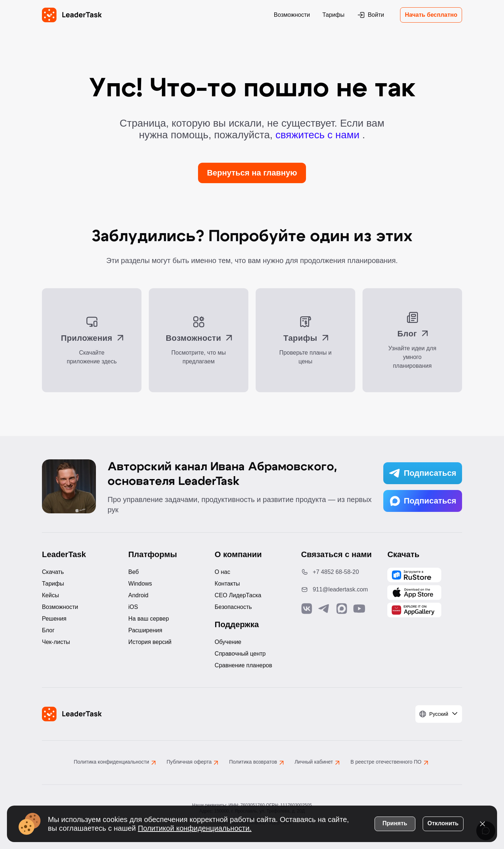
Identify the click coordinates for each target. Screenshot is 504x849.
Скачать (53, 572)
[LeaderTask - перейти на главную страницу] (72, 15)
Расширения (145, 630)
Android (138, 595)
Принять (395, 823)
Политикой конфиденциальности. (195, 828)
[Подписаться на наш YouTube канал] (359, 609)
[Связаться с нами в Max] (342, 609)
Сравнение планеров (244, 665)
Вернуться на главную (252, 173)
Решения (54, 619)
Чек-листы (56, 642)
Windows (140, 584)
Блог (48, 630)
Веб (134, 572)
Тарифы (333, 15)
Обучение (228, 642)
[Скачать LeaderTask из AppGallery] (414, 575)
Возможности (292, 15)
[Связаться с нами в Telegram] (324, 609)
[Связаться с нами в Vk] (307, 609)
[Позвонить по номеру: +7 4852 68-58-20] (338, 572)
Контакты (227, 584)
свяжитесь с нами (319, 135)
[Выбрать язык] (439, 714)
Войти (370, 15)
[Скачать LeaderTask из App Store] (414, 593)
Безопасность (233, 607)
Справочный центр (240, 654)
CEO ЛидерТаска (238, 595)
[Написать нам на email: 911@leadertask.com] (338, 590)
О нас (223, 572)
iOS (133, 607)
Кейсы (51, 595)
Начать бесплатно (431, 15)
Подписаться (423, 473)
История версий (150, 642)
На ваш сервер (149, 619)
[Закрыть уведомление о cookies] (482, 823)
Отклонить (443, 823)
